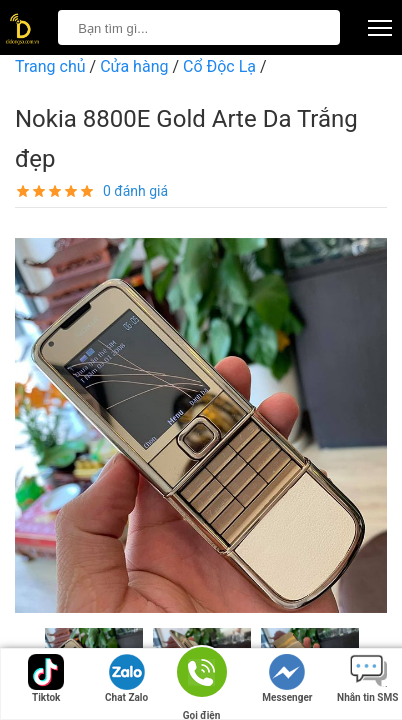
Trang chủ (50, 66)
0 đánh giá (135, 191)
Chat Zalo (126, 678)
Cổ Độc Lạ (219, 66)
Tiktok (46, 678)
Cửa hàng (134, 66)
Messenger (287, 678)
